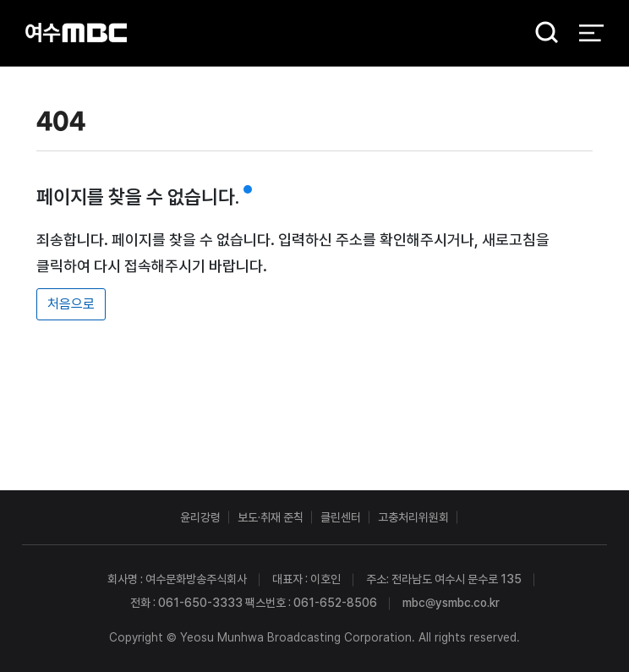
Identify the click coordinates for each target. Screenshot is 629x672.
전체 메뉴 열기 (591, 34)
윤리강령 (200, 517)
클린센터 (341, 517)
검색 (541, 34)
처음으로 (71, 304)
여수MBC (76, 33)
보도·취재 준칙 (271, 517)
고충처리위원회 (413, 517)
